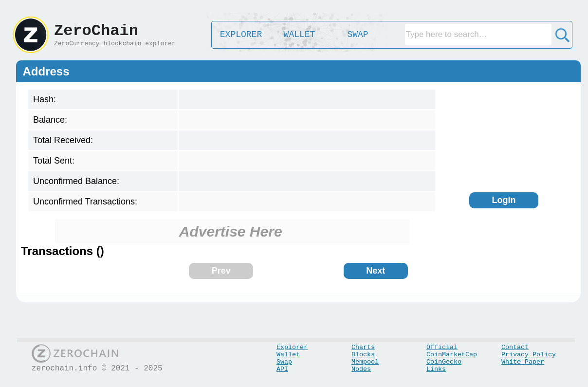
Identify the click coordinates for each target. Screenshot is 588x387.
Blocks (363, 355)
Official (442, 347)
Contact (515, 347)
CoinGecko (444, 362)
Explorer (292, 347)
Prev (221, 271)
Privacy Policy (529, 355)
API (282, 369)
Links (436, 369)
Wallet (288, 355)
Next (376, 271)
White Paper (523, 362)
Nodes (361, 369)
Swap (284, 362)
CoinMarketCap (452, 355)
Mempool (365, 362)
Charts (363, 347)
